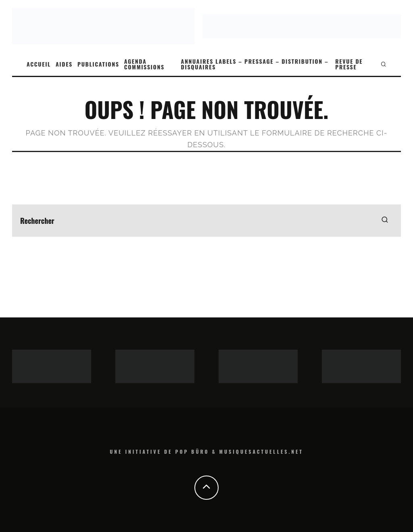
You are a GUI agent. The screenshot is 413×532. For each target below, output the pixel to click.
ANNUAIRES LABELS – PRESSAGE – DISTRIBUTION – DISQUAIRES (255, 64)
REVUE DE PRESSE (349, 64)
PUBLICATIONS (98, 64)
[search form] (206, 221)
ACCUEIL (39, 64)
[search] (385, 221)
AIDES (64, 64)
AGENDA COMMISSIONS (144, 64)
